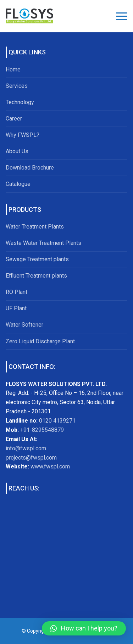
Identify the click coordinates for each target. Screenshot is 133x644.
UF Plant (16, 308)
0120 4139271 (57, 421)
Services (17, 86)
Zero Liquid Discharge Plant (40, 341)
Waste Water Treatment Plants (43, 243)
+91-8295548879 (41, 430)
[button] (84, 628)
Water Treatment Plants (35, 227)
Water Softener (24, 325)
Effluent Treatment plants (36, 276)
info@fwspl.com (26, 448)
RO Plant (16, 292)
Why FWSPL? (23, 135)
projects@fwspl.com (31, 458)
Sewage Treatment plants (37, 259)
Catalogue (18, 184)
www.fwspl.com (50, 466)
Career (14, 119)
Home (13, 69)
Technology (20, 102)
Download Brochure (30, 168)
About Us (17, 151)
